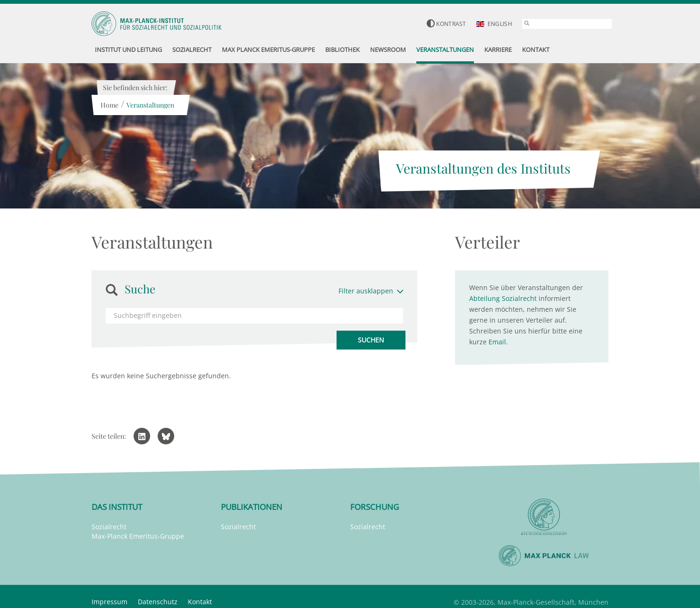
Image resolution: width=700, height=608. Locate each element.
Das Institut (117, 507)
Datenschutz (158, 602)
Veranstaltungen (150, 105)
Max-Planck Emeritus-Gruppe (138, 536)
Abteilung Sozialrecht (503, 298)
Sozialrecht (109, 527)
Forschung (375, 507)
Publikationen (252, 507)
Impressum (110, 602)
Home (109, 105)
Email (497, 342)
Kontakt (200, 602)
